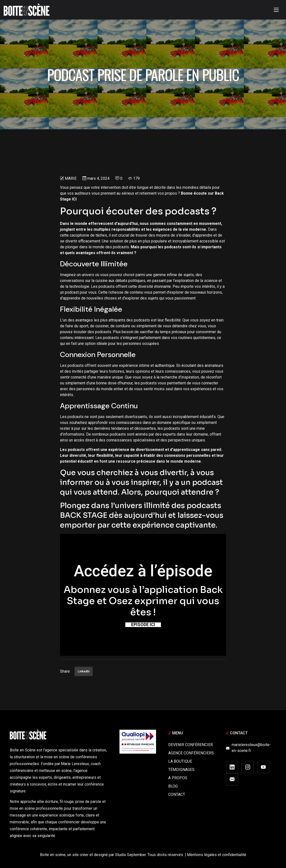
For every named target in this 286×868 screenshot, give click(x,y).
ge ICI (71, 199)
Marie (71, 178)
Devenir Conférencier (191, 745)
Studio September (130, 855)
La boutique (180, 761)
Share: (65, 671)
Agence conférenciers (191, 753)
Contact (177, 794)
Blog (173, 786)
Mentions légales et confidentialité (217, 855)
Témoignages (181, 770)
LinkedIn (84, 671)
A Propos (178, 778)
